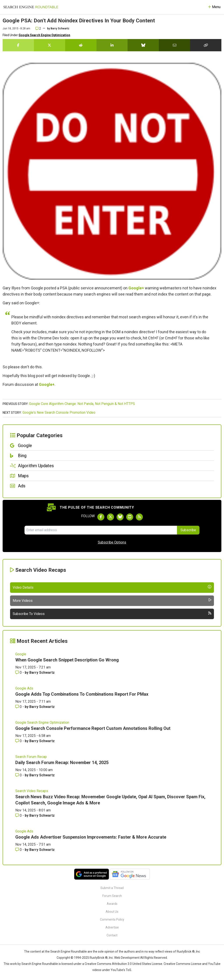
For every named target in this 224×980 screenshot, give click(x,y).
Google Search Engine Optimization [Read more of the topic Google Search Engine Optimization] (42, 723)
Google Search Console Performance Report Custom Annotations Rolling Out (93, 728)
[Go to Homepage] (31, 7)
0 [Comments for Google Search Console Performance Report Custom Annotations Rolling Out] (19, 741)
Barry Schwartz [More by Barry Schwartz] (42, 673)
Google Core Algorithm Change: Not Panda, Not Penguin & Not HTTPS (82, 404)
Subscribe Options (112, 542)
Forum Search (112, 896)
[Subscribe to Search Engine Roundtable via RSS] (139, 517)
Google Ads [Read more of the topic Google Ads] (24, 688)
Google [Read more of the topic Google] (21, 654)
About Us (112, 912)
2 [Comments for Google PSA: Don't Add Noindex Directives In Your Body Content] (38, 29)
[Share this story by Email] (174, 45)
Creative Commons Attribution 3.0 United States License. (124, 964)
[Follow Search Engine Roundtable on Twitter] (110, 517)
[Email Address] (101, 530)
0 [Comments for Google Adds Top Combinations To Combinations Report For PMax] (19, 707)
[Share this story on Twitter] (50, 45)
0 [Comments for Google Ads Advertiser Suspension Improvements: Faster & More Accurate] (19, 850)
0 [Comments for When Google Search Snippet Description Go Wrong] (19, 673)
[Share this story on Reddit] (81, 45)
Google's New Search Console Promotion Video (59, 412)
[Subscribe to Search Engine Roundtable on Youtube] (130, 517)
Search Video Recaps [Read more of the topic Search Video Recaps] (32, 791)
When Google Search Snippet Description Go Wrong (67, 660)
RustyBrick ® (99, 958)
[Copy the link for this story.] (206, 45)
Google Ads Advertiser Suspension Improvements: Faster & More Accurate (91, 837)
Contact (112, 935)
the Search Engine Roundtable (66, 951)
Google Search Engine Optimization (44, 35)
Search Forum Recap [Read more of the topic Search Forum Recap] (31, 757)
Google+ (136, 288)
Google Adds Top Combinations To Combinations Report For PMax (82, 694)
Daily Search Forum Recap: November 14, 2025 (62, 763)
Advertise (112, 927)
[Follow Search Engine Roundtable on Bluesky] (120, 517)
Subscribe (188, 530)
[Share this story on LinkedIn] (112, 45)
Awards (112, 904)
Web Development (127, 958)
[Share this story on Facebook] (18, 45)
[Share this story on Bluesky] (143, 45)
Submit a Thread (112, 888)
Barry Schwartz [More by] (60, 29)
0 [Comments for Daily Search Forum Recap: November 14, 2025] (19, 775)
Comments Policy (112, 919)
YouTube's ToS (121, 970)
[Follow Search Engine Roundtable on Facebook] (101, 517)
